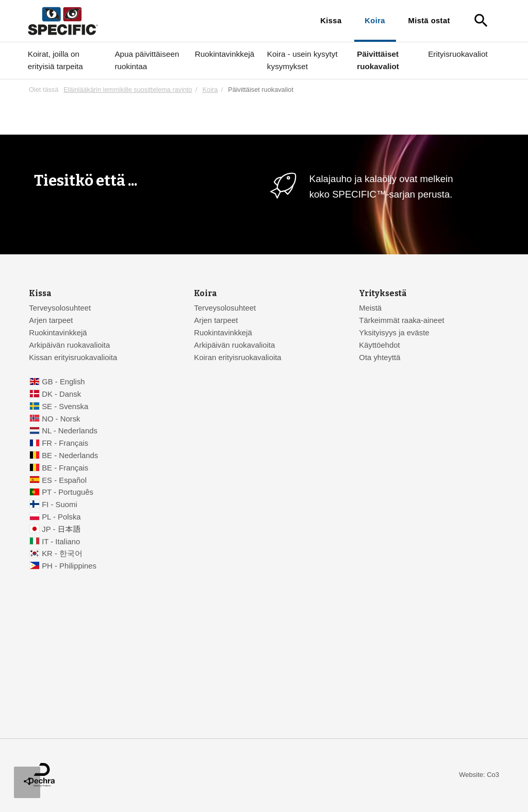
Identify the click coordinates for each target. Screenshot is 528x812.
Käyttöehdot (379, 345)
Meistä (370, 308)
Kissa (331, 21)
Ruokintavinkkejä (225, 54)
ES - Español (64, 480)
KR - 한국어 (62, 554)
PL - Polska (61, 517)
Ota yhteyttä (379, 358)
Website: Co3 (479, 775)
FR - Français (65, 443)
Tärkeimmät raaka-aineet (401, 320)
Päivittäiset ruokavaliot (378, 60)
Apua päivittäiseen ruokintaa (147, 60)
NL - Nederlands (70, 431)
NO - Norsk (61, 419)
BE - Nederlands (70, 456)
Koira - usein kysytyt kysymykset (302, 60)
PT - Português (68, 492)
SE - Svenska (65, 407)
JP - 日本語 (61, 529)
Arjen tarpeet (51, 320)
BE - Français (65, 468)
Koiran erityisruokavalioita (237, 358)
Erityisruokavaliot (458, 54)
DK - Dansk (61, 394)
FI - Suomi (60, 505)
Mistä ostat (429, 21)
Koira (375, 21)
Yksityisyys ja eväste (394, 333)
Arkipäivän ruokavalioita (69, 345)
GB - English (63, 382)
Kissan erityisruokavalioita (73, 358)
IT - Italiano (61, 542)
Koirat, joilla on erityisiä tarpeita (55, 60)
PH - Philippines (69, 566)
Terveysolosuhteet (60, 308)
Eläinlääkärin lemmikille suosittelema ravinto (128, 90)
